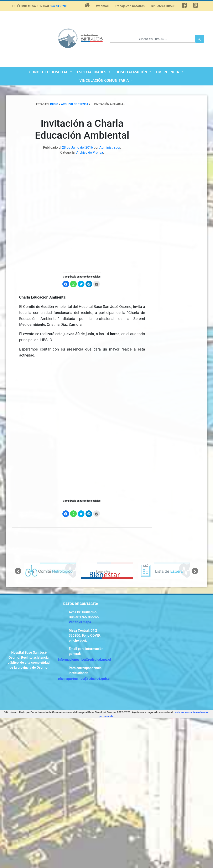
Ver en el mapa (80, 622)
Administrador (110, 148)
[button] (18, 571)
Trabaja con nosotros (130, 6)
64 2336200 (59, 6)
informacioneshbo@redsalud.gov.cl (84, 660)
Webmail (102, 6)
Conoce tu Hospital (51, 72)
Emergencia (170, 72)
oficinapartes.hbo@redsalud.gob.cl (84, 679)
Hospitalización (134, 72)
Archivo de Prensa (90, 152)
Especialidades (94, 72)
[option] (50, 571)
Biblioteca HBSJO (163, 6)
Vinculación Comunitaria (106, 80)
